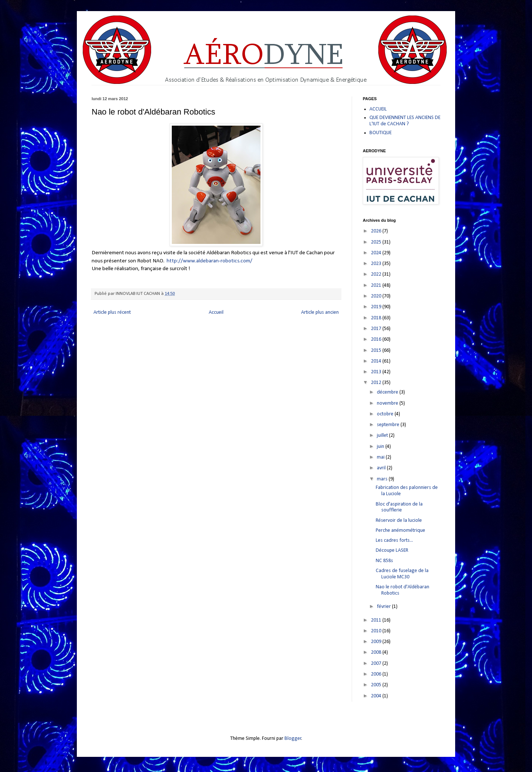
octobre (386, 414)
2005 (377, 685)
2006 (377, 674)
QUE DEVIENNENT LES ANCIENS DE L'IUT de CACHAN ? (405, 121)
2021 (377, 285)
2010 (377, 631)
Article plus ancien (320, 312)
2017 (377, 329)
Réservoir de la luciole (399, 521)
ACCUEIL (378, 109)
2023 (377, 264)
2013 (377, 372)
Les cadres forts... (394, 540)
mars (383, 479)
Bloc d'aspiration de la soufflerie (399, 507)
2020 (377, 296)
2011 (377, 620)
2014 (377, 361)
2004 (377, 696)
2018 (377, 318)
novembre (388, 403)
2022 (377, 274)
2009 (377, 642)
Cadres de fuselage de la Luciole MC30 (402, 574)
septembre (389, 425)
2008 (377, 652)
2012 (377, 383)
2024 (377, 253)
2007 (377, 664)
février (384, 607)
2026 (377, 231)
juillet (383, 436)
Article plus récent (112, 312)
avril (382, 468)
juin (381, 447)
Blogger (293, 739)
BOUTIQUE (381, 133)
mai (381, 457)
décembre (388, 392)
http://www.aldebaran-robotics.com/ (209, 261)
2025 (377, 242)
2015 (377, 351)
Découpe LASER (392, 550)
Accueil (216, 312)
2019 (377, 307)
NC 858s (384, 561)
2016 (377, 339)
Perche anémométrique (400, 530)
